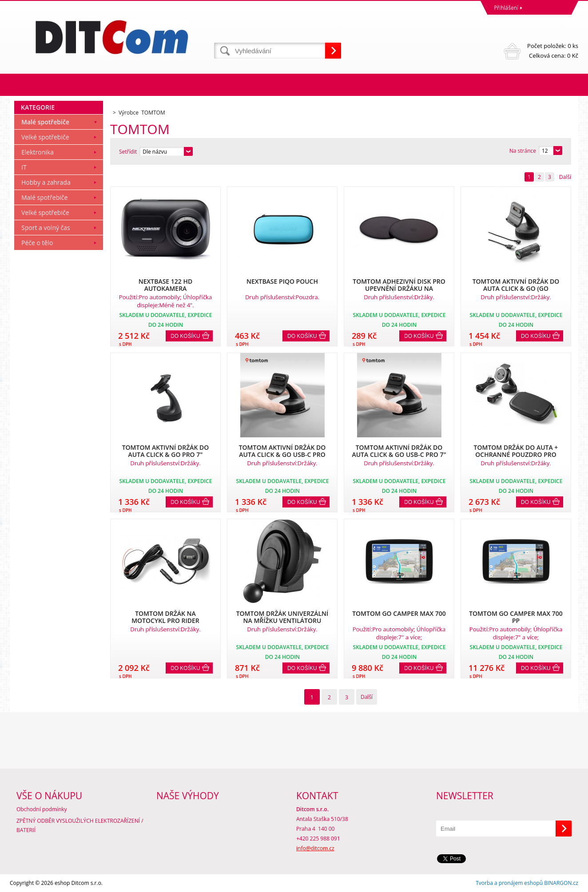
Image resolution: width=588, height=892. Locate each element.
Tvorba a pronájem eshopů (509, 883)
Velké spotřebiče (45, 137)
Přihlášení (506, 8)
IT (24, 167)
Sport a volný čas (46, 228)
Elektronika (38, 152)
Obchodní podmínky (42, 809)
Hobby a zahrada (46, 182)
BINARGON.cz (561, 883)
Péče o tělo (37, 243)
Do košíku (185, 336)
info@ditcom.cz (315, 848)
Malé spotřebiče (45, 122)
